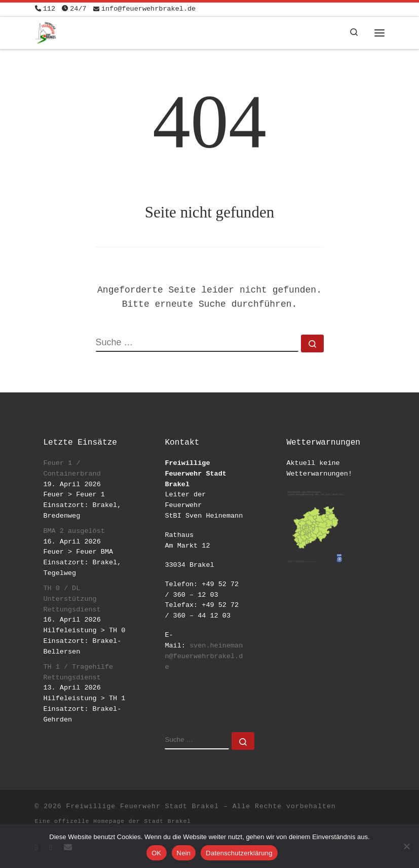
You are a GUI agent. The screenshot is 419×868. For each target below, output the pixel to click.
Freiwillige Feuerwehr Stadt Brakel (143, 806)
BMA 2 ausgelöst (74, 531)
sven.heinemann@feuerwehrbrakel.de (204, 656)
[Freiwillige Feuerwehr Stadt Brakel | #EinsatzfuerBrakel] (46, 32)
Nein (184, 853)
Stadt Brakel (168, 821)
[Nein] (406, 846)
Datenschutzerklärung (239, 853)
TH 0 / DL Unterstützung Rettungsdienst (72, 599)
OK (156, 853)
